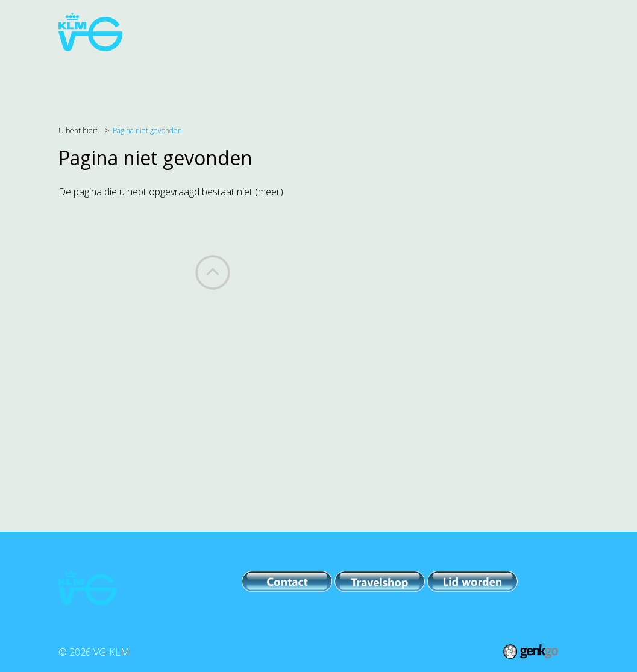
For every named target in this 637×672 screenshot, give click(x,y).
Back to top (213, 272)
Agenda (115, 79)
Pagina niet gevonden (147, 130)
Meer (526, 79)
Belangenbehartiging (202, 79)
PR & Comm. (384, 79)
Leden (479, 79)
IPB (438, 79)
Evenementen (304, 79)
